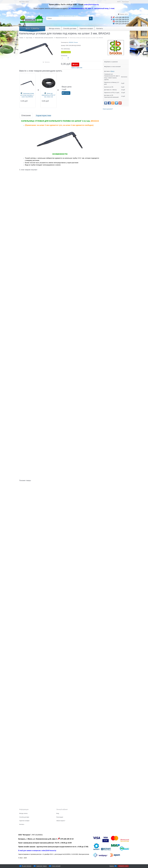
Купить (76, 65)
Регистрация (125, 2)
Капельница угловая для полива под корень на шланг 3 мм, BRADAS (27, 95)
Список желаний (56, 866)
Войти (119, 2)
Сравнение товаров (42, 866)
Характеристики (43, 116)
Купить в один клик (77, 67)
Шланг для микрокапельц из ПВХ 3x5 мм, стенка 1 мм (49, 95)
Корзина (112, 866)
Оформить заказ (123, 866)
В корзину (67, 93)
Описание (26, 116)
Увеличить (47, 62)
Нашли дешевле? (108, 109)
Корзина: (124, 14)
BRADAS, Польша (73, 42)
